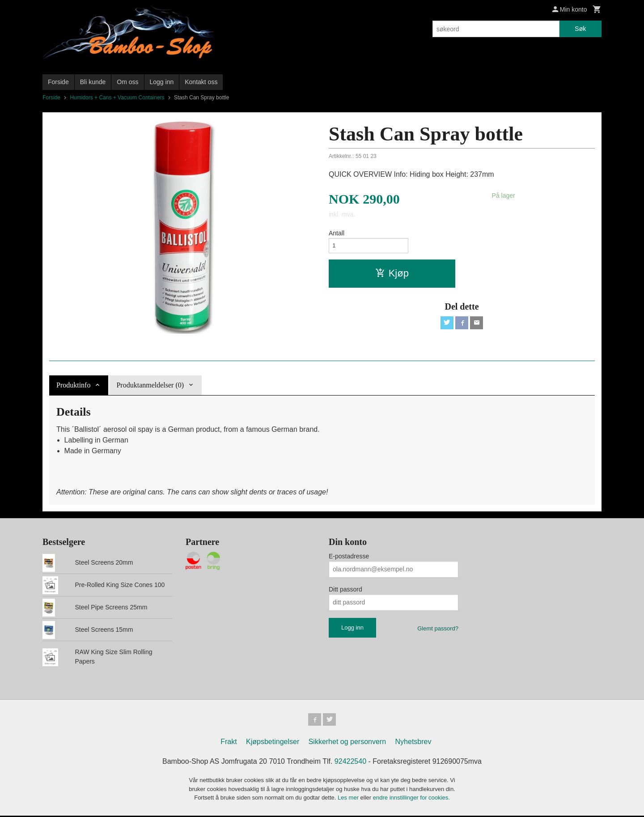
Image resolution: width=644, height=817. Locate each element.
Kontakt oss (201, 82)
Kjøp (392, 275)
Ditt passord (345, 589)
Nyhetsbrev (413, 743)
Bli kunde (93, 82)
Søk (580, 29)
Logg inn (162, 82)
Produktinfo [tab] (73, 385)
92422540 (350, 763)
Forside (58, 82)
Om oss (127, 82)
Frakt (229, 743)
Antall (337, 233)
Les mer (349, 799)
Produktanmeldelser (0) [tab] (150, 385)
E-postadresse (349, 556)
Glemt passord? (438, 628)
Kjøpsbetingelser (273, 743)
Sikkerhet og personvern (347, 743)
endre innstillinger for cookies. (411, 799)
